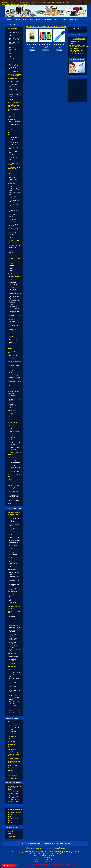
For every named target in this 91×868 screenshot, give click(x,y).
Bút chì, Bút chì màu (14, 208)
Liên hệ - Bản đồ (74, 20)
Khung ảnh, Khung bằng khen (13, 392)
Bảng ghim (12, 129)
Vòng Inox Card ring (14, 378)
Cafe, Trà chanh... (13, 776)
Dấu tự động (12, 250)
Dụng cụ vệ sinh (13, 747)
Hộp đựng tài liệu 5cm (13, 492)
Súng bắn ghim (13, 460)
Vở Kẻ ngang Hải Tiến (14, 103)
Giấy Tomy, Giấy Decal (13, 51)
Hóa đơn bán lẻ (13, 480)
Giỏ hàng (72, 25)
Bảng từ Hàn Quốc (14, 125)
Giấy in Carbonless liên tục (14, 43)
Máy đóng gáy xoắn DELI (14, 581)
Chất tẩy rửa (12, 744)
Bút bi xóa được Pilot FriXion (14, 211)
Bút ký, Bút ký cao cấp (14, 205)
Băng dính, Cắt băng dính (14, 133)
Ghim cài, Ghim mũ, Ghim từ (14, 348)
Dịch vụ (32, 20)
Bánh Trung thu (11, 806)
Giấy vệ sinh (12, 742)
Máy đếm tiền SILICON (12, 660)
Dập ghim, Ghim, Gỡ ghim (14, 259)
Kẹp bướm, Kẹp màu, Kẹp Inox (14, 366)
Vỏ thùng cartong (13, 778)
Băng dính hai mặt (14, 142)
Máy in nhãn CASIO (14, 625)
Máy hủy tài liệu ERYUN (13, 643)
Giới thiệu (25, 20)
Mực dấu (11, 253)
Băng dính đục (13, 140)
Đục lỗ (11, 280)
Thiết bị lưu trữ (13, 545)
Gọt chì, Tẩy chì (13, 356)
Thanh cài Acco (13, 290)
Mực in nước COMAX (15, 710)
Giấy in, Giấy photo (14, 32)
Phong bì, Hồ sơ (13, 422)
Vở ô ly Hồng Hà (13, 71)
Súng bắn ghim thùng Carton (15, 468)
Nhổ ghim (11, 268)
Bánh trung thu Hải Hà (14, 812)
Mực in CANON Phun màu (15, 691)
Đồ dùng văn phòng (12, 718)
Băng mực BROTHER (12, 521)
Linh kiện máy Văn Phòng (13, 534)
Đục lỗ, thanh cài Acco (14, 277)
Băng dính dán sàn (14, 155)
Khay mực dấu (13, 255)
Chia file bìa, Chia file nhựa (14, 326)
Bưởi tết (10, 834)
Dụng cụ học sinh (14, 94)
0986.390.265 (8, 865)
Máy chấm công (13, 592)
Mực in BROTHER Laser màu (14, 699)
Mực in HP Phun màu (15, 672)
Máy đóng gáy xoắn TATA (14, 577)
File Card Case (13, 333)
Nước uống (11, 773)
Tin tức (56, 20)
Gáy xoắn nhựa (13, 340)
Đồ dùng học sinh (13, 81)
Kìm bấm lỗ (12, 287)
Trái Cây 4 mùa (12, 836)
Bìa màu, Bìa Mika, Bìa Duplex (14, 164)
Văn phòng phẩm (11, 25)
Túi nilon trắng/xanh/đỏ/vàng (14, 728)
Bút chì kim (12, 214)
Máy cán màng (12, 666)
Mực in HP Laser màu (13, 676)
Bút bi (10, 186)
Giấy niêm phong (13, 65)
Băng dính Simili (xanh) (13, 152)
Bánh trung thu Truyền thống (14, 820)
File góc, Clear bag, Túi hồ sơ (14, 330)
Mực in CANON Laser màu (13, 687)
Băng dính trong (13, 138)
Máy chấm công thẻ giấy (14, 600)
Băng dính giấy (13, 145)
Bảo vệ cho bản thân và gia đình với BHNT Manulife (15, 788)
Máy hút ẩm (11, 609)
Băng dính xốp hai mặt (14, 148)
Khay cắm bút (12, 386)
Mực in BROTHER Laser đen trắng (14, 695)
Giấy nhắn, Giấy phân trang (13, 35)
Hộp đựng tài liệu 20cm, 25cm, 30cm (14, 500)
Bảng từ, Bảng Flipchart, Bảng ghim (14, 120)
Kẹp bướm (12, 370)
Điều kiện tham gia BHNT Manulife (13, 797)
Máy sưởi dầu (12, 664)
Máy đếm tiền (12, 653)
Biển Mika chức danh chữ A (14, 173)
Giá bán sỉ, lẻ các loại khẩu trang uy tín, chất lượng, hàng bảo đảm (78, 97)
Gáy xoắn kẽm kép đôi (14, 343)
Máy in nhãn (11, 622)
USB (10, 419)
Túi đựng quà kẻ (13, 736)
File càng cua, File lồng (14, 297)
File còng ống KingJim (12, 303)
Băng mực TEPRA (14, 518)
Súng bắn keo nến (14, 471)
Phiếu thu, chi (12, 482)
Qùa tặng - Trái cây (12, 827)
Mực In (10, 669)
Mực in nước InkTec (14, 706)
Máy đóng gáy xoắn (14, 569)
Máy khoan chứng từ (14, 606)
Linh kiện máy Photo (14, 540)
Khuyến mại (40, 20)
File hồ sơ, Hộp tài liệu (14, 293)
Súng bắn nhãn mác (14, 463)
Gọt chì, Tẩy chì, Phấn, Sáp (14, 352)
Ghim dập (11, 266)
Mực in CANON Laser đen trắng (13, 683)
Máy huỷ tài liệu (12, 770)
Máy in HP (12, 561)
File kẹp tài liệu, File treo (14, 322)
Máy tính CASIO (13, 396)
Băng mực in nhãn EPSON (14, 525)
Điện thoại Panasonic (14, 512)
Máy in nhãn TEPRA (14, 628)
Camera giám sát (13, 552)
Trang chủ (9, 20)
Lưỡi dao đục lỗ (13, 285)
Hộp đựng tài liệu (13, 488)
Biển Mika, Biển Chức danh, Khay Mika (14, 168)
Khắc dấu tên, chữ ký (14, 759)
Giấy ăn (10, 739)
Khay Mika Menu (13, 180)
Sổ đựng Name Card (14, 447)
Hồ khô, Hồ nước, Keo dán (14, 362)
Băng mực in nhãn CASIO (14, 529)
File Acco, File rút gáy (15, 300)
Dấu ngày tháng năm (14, 245)
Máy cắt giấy (12, 616)
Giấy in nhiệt (12, 56)
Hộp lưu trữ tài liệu (13, 485)
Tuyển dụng (64, 20)
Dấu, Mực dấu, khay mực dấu (14, 241)
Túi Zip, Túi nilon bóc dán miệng (14, 755)
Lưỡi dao (11, 235)
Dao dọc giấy (12, 232)
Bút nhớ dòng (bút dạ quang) (14, 193)
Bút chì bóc (12, 222)
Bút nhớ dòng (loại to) (46, 45)
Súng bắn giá (12, 458)
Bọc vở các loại (13, 84)
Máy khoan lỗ (12, 282)
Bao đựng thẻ (12, 114)
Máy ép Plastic (12, 589)
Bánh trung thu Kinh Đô (15, 810)
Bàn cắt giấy (12, 619)
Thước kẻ (11, 97)
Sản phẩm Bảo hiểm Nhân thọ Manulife (14, 801)
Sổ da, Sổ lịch (13, 437)
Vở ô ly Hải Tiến (13, 78)
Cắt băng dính (13, 160)
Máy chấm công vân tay (14, 596)
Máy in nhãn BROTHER (12, 631)
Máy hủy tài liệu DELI (15, 650)
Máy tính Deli (12, 411)
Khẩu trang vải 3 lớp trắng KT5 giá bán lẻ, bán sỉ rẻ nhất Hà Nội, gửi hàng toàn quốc (78, 91)
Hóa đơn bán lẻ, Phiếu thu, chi (14, 475)
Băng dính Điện (13, 157)
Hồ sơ (10, 428)
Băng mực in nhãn (13, 515)
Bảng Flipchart (13, 127)
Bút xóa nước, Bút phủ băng (14, 197)
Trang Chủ (23, 844)
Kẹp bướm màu (13, 373)
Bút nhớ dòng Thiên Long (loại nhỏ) (37, 45)
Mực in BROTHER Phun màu (14, 702)
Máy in (10, 558)
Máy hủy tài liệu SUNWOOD (13, 639)
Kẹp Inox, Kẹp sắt (14, 375)
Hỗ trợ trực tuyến (75, 35)
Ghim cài (11, 271)
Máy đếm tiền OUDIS (15, 657)
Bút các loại (11, 183)
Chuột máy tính (12, 765)
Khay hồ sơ (12, 388)
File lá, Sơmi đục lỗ (14, 309)
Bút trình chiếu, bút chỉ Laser (14, 225)
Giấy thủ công (13, 87)
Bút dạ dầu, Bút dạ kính (14, 201)
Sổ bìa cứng (12, 440)
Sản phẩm (17, 20)
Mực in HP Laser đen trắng (14, 679)
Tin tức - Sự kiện (74, 77)
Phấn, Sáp (12, 358)
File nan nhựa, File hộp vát (14, 312)
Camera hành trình (14, 554)
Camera (10, 548)
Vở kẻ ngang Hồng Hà (14, 68)
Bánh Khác (11, 823)
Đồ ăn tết (11, 831)
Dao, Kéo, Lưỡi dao (14, 229)
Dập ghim (11, 263)
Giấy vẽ (11, 99)
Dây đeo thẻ (12, 116)
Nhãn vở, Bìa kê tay (14, 89)
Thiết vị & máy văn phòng (13, 508)
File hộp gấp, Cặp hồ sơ (14, 316)
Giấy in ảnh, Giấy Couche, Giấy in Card (15, 39)
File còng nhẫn (13, 307)
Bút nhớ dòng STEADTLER (61, 45)
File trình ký (12, 319)
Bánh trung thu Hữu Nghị (14, 816)
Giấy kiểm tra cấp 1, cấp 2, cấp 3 (14, 106)
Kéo (10, 237)
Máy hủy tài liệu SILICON (13, 647)
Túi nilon (10, 722)
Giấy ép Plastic (13, 59)
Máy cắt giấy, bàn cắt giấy (14, 612)
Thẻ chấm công (13, 603)
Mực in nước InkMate (15, 708)
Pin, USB (11, 413)
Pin (10, 417)
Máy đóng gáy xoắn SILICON (14, 585)
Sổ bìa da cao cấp (14, 445)
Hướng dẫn (48, 20)
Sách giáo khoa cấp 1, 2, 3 (14, 62)
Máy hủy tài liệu (13, 635)
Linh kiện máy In (13, 543)
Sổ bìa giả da (12, 450)
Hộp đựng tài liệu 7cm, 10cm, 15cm (14, 496)
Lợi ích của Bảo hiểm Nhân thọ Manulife (14, 793)
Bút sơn (11, 217)
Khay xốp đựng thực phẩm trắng (14, 762)
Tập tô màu (12, 92)
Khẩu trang (11, 274)
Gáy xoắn (11, 336)
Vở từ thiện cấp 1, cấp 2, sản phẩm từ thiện (14, 75)
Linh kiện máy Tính (14, 538)
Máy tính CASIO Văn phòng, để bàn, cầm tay (14, 401)
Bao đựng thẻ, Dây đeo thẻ (15, 110)
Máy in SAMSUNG (14, 566)
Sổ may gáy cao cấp (14, 435)
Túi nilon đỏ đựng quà (13, 732)
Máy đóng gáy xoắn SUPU (14, 573)
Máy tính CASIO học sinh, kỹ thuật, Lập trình (14, 406)
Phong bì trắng (13, 426)
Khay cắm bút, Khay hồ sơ (15, 382)
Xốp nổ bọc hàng (13, 752)
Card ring (11, 504)
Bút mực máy (12, 219)
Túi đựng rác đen (13, 725)
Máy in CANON (13, 564)
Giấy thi (11, 54)
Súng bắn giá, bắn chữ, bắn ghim (15, 454)
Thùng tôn (11, 768)
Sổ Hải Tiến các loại (14, 432)
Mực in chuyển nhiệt (14, 713)
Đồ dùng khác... (12, 749)
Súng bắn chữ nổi (14, 465)
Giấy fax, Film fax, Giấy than (14, 47)
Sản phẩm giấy (12, 29)
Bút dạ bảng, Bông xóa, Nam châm (14, 190)
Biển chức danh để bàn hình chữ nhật (14, 177)
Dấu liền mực (12, 248)
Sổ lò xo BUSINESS (14, 442)
